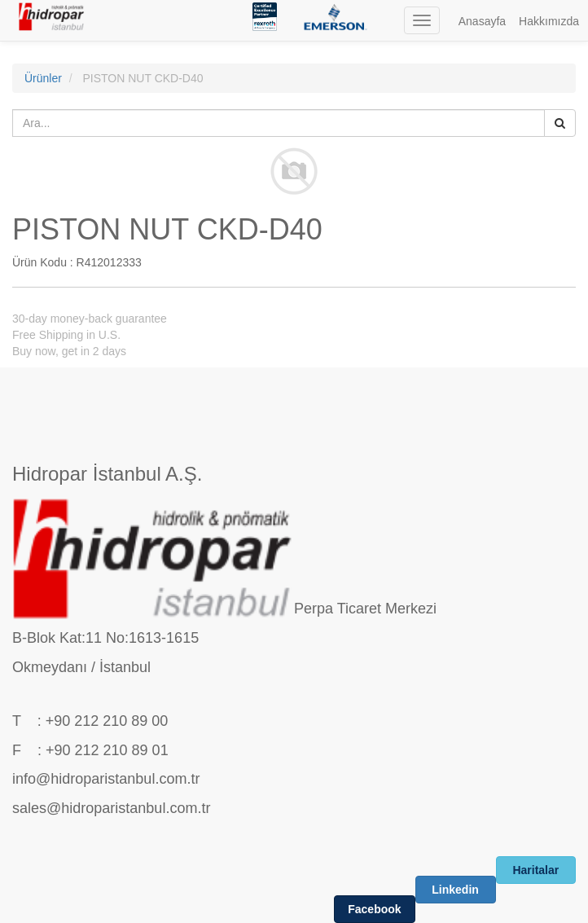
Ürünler (43, 78)
